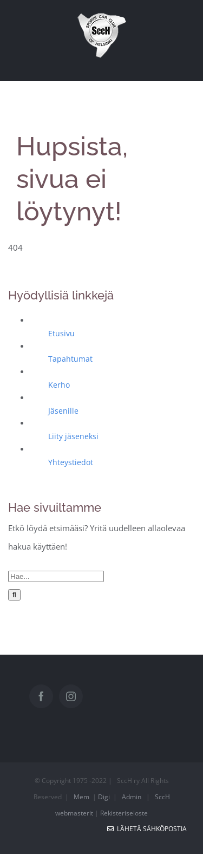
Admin (132, 797)
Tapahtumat (70, 359)
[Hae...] (56, 576)
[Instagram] (71, 696)
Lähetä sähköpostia (147, 829)
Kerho (59, 385)
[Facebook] (41, 696)
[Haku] (14, 595)
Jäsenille (63, 411)
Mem (81, 797)
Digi (104, 797)
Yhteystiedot (71, 462)
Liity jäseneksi (73, 436)
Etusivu (61, 333)
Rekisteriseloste (124, 813)
